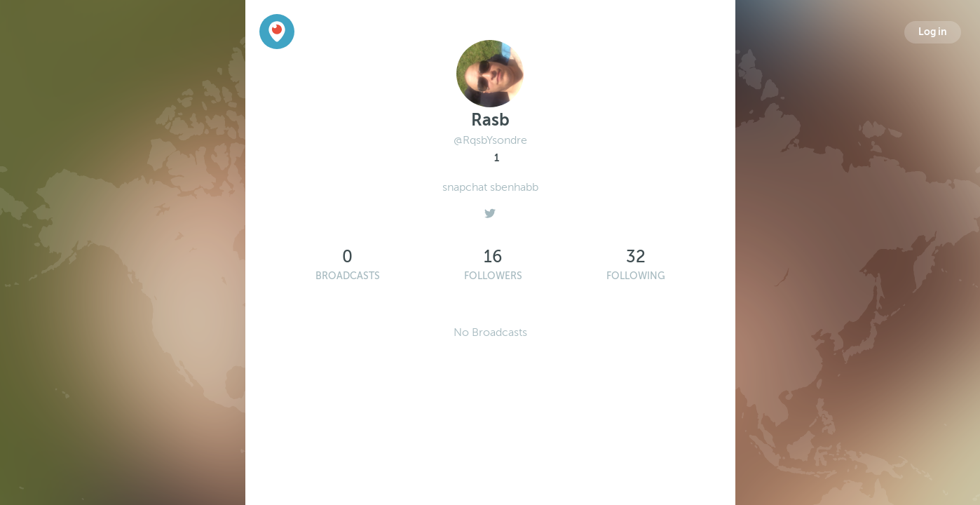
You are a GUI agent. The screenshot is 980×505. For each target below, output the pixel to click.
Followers (493, 276)
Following (636, 276)
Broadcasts (348, 276)
